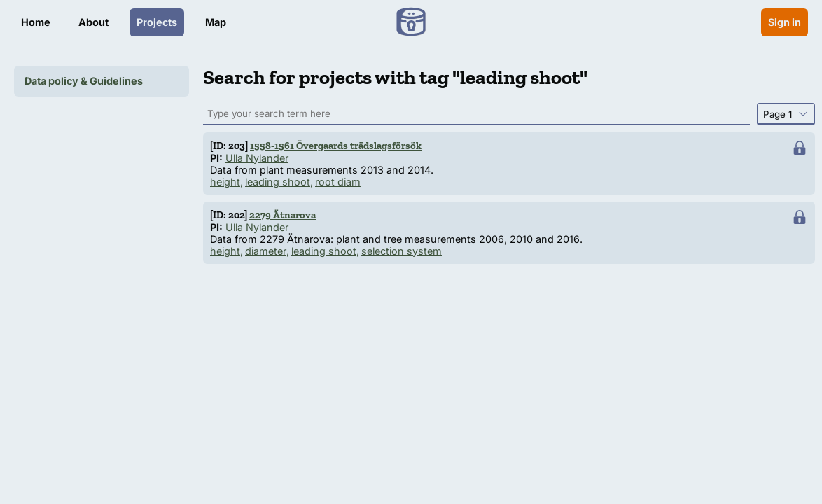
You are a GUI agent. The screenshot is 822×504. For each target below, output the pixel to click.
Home (36, 22)
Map (216, 22)
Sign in (785, 22)
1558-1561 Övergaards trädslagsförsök (336, 146)
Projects (157, 22)
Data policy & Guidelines (84, 81)
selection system (402, 251)
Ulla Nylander (257, 158)
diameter (266, 251)
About (93, 22)
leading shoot (278, 182)
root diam (338, 182)
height (225, 182)
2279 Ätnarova (283, 215)
